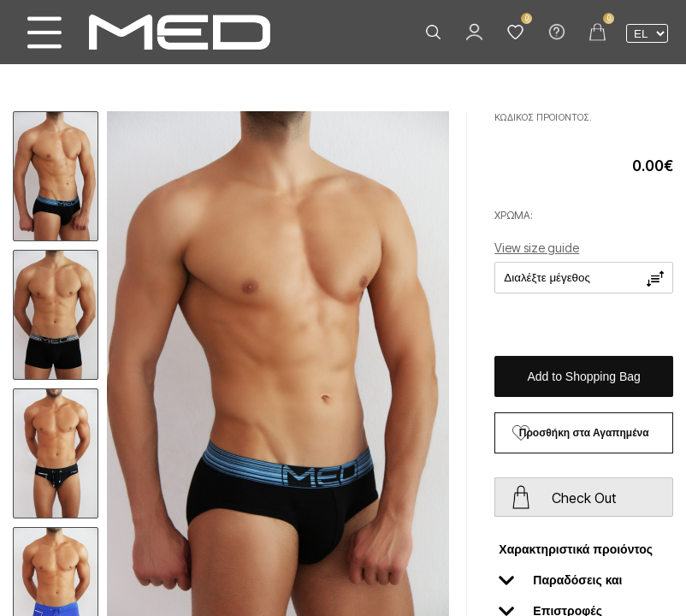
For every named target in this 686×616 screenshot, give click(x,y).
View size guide (537, 248)
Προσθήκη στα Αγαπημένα (584, 433)
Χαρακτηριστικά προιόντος (576, 554)
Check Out (584, 498)
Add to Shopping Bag (584, 376)
